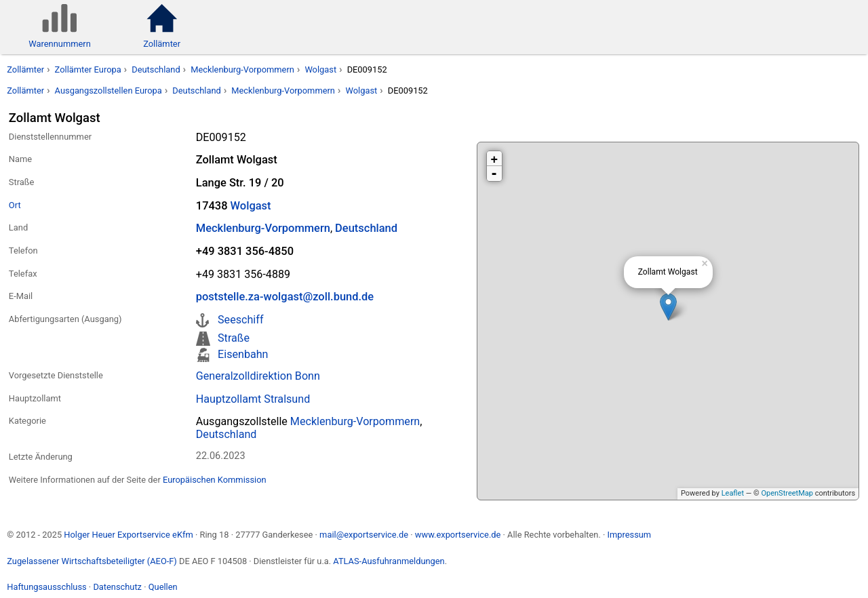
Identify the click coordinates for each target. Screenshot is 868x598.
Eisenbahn (243, 354)
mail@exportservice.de (364, 535)
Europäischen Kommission (215, 480)
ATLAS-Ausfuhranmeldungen (389, 561)
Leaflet (733, 493)
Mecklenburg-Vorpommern (242, 69)
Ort (15, 205)
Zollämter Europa (88, 69)
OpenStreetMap (787, 493)
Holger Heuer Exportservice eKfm (128, 535)
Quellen (163, 587)
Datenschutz (117, 587)
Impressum (629, 535)
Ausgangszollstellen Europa (108, 91)
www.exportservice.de (458, 535)
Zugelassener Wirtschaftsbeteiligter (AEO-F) (92, 561)
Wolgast (320, 69)
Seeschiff (240, 320)
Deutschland (156, 69)
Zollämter (25, 69)
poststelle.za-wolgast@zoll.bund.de (285, 297)
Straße (234, 338)
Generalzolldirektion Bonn (258, 376)
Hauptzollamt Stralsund (253, 399)
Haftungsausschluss (46, 587)
